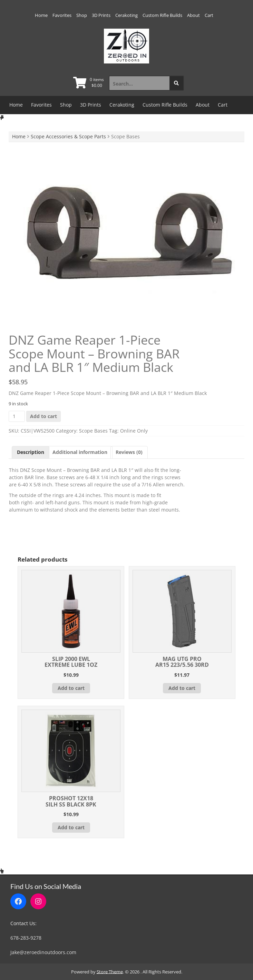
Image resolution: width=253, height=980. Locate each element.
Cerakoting (126, 15)
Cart (209, 15)
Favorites (62, 15)
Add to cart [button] (71, 688)
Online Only (134, 431)
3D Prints (101, 15)
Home (41, 15)
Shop (82, 15)
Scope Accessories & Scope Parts (68, 136)
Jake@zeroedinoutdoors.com (43, 952)
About (193, 15)
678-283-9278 (26, 938)
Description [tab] (31, 452)
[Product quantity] (17, 416)
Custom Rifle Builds (162, 15)
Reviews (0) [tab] (129, 452)
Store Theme (110, 972)
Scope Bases (93, 431)
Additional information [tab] (80, 452)
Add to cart (43, 416)
